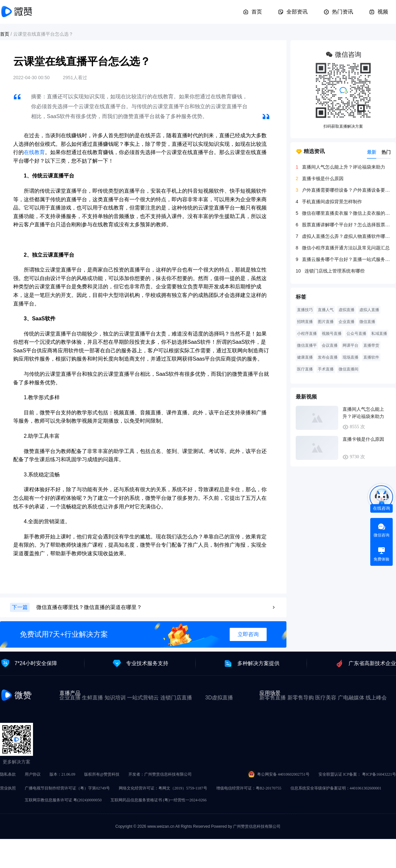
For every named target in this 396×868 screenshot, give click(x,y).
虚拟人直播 (369, 310)
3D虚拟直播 (219, 698)
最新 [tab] (372, 152)
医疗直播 (305, 369)
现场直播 (350, 357)
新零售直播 (273, 698)
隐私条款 (8, 774)
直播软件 (371, 357)
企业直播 (346, 322)
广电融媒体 (351, 698)
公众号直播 (356, 334)
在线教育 (34, 152)
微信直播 (367, 322)
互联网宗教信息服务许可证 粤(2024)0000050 (63, 800)
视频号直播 (332, 334)
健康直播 (305, 357)
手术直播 (326, 369)
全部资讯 (293, 12)
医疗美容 (326, 698)
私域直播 (379, 334)
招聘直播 (305, 322)
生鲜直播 (92, 698)
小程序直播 (307, 334)
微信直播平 (307, 345)
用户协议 (33, 774)
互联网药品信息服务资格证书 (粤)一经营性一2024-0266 (159, 800)
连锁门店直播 (176, 698)
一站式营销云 (143, 698)
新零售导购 (301, 698)
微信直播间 (348, 369)
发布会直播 (328, 357)
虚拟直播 (346, 310)
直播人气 (326, 310)
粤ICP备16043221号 (379, 774)
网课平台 (350, 345)
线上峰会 (376, 698)
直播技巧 (305, 310)
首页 (252, 12)
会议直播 (330, 345)
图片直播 (326, 322)
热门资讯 (338, 12)
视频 (379, 12)
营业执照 (8, 788)
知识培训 (115, 698)
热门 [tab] (386, 152)
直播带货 (371, 345)
